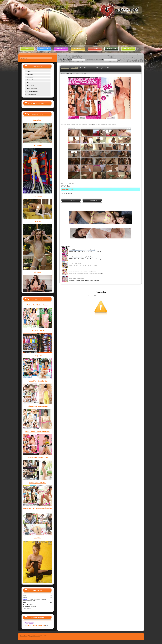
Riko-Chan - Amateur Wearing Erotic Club (81, 257)
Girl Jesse (38, 272)
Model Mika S (38, 538)
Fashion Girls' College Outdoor (38, 305)
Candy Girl (38, 356)
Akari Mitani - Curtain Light (38, 457)
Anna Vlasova (38, 120)
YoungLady (69, 73)
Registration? (67, 60)
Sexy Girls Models (35, 636)
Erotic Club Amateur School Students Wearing (82, 250)
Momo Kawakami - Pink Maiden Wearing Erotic (82, 271)
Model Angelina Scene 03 (37, 625)
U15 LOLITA (95, 49)
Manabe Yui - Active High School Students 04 (38, 509)
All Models (65, 68)
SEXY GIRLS (44, 49)
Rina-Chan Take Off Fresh (76, 264)
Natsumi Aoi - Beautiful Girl (38, 381)
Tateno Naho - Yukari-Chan (76, 278)
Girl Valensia (38, 145)
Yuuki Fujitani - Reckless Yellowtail (38, 432)
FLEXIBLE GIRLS (61, 49)
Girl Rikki (38, 221)
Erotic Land (24, 636)
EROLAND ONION (128, 49)
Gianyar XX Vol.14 (38, 330)
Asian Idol (74, 68)
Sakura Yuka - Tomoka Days (38, 406)
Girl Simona (38, 196)
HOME (27, 49)
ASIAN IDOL (78, 49)
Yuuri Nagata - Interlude (38, 483)
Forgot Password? (98, 60)
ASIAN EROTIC (112, 49)
